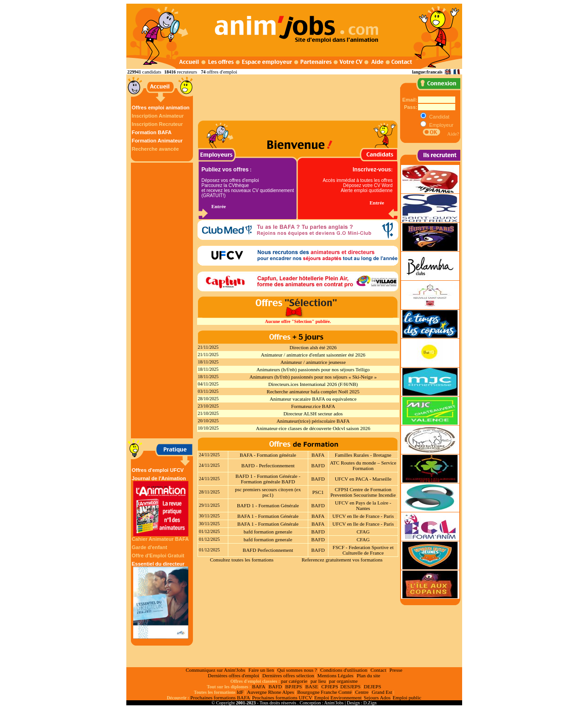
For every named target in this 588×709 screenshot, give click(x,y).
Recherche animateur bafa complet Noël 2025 (313, 391)
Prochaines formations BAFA (220, 698)
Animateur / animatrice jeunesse (313, 362)
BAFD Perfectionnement (268, 550)
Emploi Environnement (338, 698)
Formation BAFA (152, 132)
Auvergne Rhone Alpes (270, 692)
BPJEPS (294, 686)
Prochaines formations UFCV (282, 698)
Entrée (219, 206)
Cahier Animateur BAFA (160, 539)
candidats (152, 72)
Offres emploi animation (161, 108)
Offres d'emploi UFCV (158, 470)
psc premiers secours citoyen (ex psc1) (268, 492)
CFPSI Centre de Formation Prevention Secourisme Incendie (363, 492)
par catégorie (294, 681)
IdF (240, 692)
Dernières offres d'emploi (233, 675)
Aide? (453, 134)
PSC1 (318, 492)
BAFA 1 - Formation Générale (268, 516)
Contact (379, 670)
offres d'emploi (222, 72)
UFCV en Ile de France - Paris (363, 516)
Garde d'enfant (150, 547)
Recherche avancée (155, 149)
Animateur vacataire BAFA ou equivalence (313, 399)
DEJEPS (373, 686)
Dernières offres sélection (288, 675)
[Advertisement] (163, 301)
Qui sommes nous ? (297, 670)
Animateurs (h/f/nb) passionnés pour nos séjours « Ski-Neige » (313, 377)
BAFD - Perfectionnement (268, 465)
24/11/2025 (209, 455)
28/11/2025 (209, 492)
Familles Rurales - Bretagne (363, 455)
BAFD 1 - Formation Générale (268, 505)
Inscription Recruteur (157, 124)
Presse (396, 670)
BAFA (318, 455)
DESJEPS (351, 686)
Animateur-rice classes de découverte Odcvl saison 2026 (313, 428)
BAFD (318, 465)
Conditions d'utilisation (344, 670)
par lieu (318, 681)
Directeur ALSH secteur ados (313, 414)
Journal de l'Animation (161, 506)
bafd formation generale (268, 532)
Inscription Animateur (158, 116)
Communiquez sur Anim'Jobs (215, 670)
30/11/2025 (209, 516)
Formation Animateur (157, 141)
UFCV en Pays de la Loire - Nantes (363, 505)
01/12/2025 (209, 531)
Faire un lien (261, 670)
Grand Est (382, 692)
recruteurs (187, 72)
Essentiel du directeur (161, 600)
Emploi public (407, 698)
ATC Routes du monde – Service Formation (363, 465)
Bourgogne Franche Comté (325, 692)
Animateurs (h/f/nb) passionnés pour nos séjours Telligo (313, 369)
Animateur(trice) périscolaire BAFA (313, 421)
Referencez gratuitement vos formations (342, 560)
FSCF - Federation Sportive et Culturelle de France (363, 550)
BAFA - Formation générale (268, 455)
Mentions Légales (336, 675)
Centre (362, 692)
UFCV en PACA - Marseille (363, 479)
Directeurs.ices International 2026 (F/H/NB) (313, 384)
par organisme (343, 681)
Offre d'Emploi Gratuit (158, 556)
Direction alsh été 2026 (313, 347)
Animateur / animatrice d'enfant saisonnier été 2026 (313, 355)
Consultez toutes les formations (242, 560)
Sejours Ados (377, 698)
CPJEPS (330, 686)
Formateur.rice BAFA (313, 406)
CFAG (363, 532)
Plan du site (368, 675)
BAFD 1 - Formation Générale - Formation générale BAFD (268, 479)
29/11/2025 (209, 505)
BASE (311, 686)
